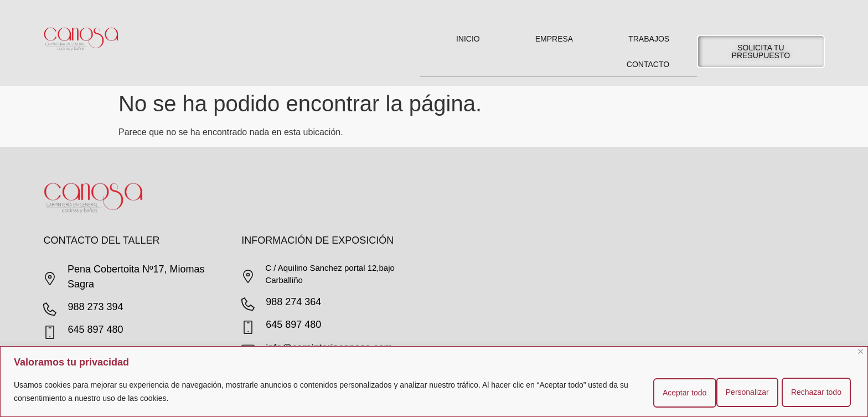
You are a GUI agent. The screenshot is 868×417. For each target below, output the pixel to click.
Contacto (648, 64)
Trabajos (649, 39)
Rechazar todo (748, 392)
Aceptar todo (821, 392)
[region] (434, 382)
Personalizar (674, 392)
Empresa (554, 39)
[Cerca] (861, 352)
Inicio (468, 39)
